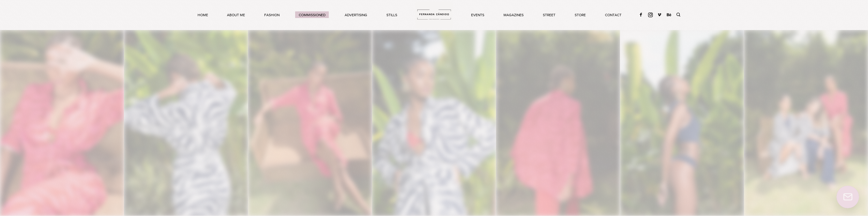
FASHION (272, 15)
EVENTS (478, 15)
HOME (203, 15)
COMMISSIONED (312, 15)
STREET (549, 15)
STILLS (392, 15)
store (580, 15)
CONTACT (613, 15)
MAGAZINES (514, 15)
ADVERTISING (356, 15)
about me (236, 15)
